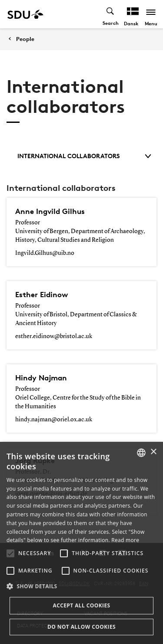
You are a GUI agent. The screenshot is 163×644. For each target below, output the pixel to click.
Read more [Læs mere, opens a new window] (125, 540)
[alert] (81, 543)
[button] (10, 553)
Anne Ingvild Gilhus (50, 211)
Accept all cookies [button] (81, 605)
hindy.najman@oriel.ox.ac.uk (54, 420)
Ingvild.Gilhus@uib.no (45, 253)
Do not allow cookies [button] (81, 627)
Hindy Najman (41, 378)
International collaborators (84, 156)
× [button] (153, 452)
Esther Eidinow (42, 294)
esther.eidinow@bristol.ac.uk (54, 336)
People (25, 39)
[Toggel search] (111, 14)
